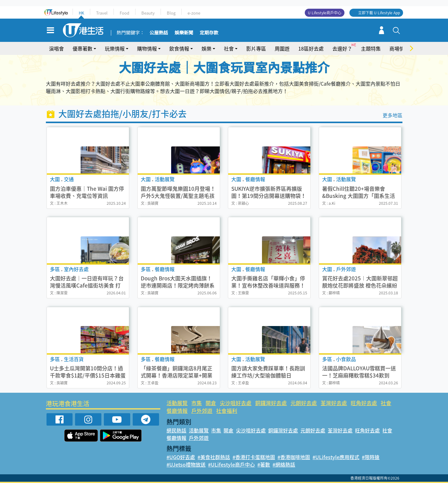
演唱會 (56, 48)
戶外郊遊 (202, 411)
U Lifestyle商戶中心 (325, 13)
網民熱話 (176, 430)
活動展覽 (177, 403)
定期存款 (209, 33)
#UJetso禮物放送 (186, 464)
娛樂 (206, 48)
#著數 (264, 464)
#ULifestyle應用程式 (336, 457)
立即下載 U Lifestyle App (379, 13)
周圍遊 (282, 48)
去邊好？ (342, 48)
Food (124, 13)
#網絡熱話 (284, 464)
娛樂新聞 (184, 33)
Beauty (148, 13)
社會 (229, 48)
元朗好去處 (304, 403)
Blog (171, 13)
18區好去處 (311, 48)
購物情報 (147, 48)
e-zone (194, 13)
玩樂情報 (115, 48)
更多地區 (393, 115)
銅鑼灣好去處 (271, 403)
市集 (197, 403)
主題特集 (371, 48)
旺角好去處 (364, 403)
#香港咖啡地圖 (294, 457)
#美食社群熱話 (214, 457)
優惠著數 (82, 48)
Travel (102, 13)
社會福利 (227, 411)
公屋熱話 (159, 33)
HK (81, 13)
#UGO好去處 (181, 457)
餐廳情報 (177, 411)
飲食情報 (179, 48)
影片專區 (256, 48)
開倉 (211, 403)
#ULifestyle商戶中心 (231, 464)
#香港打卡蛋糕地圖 (254, 457)
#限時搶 (371, 457)
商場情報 (399, 48)
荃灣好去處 (334, 403)
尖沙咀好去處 (236, 403)
